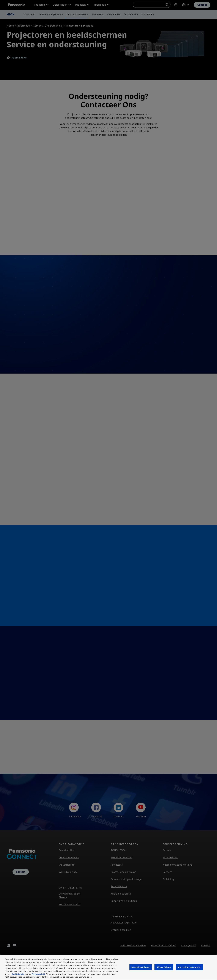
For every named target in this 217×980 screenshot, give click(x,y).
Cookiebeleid (18, 974)
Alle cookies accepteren (189, 967)
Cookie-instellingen (141, 967)
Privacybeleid (38, 974)
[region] (108, 967)
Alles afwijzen (164, 967)
